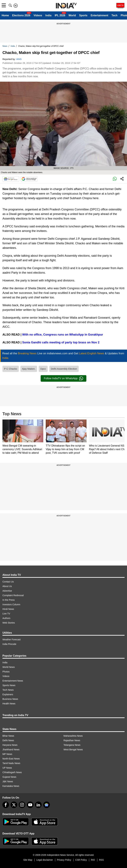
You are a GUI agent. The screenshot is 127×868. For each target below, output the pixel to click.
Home (5, 15)
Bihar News (8, 736)
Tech (114, 15)
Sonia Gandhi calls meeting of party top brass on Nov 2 (61, 342)
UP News (7, 768)
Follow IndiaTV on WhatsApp (63, 378)
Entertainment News (13, 681)
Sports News (9, 685)
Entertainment (99, 15)
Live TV (6, 614)
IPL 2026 (60, 15)
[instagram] (22, 805)
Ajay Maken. (29, 369)
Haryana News (10, 745)
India (48, 15)
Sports (83, 15)
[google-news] (47, 805)
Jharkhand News (11, 750)
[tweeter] (14, 805)
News (5, 46)
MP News (7, 754)
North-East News (11, 759)
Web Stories (9, 623)
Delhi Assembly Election (64, 369)
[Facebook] (6, 805)
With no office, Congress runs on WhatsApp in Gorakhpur (62, 335)
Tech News (8, 690)
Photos (6, 672)
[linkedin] (38, 805)
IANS (19, 59)
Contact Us (8, 582)
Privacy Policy (64, 860)
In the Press (9, 600)
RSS (101, 860)
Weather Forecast (12, 640)
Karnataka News (11, 786)
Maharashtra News (73, 736)
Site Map (28, 860)
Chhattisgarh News (12, 772)
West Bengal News (73, 750)
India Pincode (9, 644)
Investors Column (11, 604)
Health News (9, 704)
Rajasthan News (72, 740)
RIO (93, 860)
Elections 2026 (21, 15)
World (72, 15)
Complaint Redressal (13, 595)
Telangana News (72, 745)
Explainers (8, 694)
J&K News (8, 781)
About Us (7, 586)
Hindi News (8, 609)
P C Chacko (11, 369)
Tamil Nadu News (11, 763)
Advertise (7, 591)
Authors (6, 618)
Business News (10, 699)
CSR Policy (81, 860)
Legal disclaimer (45, 860)
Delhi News (8, 740)
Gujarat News (9, 777)
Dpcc (43, 369)
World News (9, 667)
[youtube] (30, 805)
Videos (38, 15)
